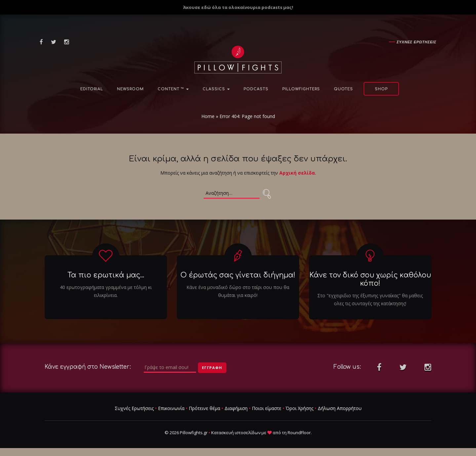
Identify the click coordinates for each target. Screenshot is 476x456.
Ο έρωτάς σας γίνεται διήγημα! (238, 275)
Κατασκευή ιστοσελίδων (236, 433)
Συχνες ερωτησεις (416, 42)
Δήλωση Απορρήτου (340, 408)
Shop (381, 89)
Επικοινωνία (171, 408)
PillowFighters (301, 89)
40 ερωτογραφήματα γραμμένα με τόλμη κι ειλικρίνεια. (106, 291)
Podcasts (256, 89)
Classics (216, 89)
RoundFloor (299, 433)
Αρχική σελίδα (297, 173)
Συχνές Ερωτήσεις (134, 408)
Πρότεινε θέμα (204, 408)
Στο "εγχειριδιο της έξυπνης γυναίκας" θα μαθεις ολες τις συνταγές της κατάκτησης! (370, 299)
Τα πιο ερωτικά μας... (106, 275)
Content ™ (173, 89)
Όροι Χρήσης (299, 408)
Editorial (92, 89)
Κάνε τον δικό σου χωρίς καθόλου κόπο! (370, 279)
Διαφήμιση (236, 408)
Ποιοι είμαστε (267, 408)
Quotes (343, 89)
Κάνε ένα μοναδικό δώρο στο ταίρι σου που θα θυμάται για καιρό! (238, 291)
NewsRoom (130, 89)
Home (208, 116)
